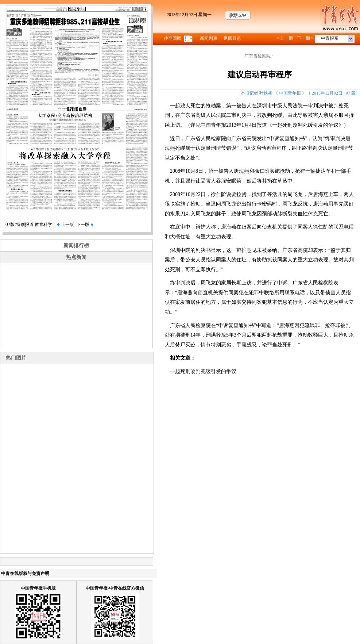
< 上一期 (284, 38)
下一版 (85, 225)
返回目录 (232, 38)
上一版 (65, 225)
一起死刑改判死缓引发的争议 (203, 371)
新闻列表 (209, 38)
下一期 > (305, 38)
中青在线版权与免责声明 (25, 574)
